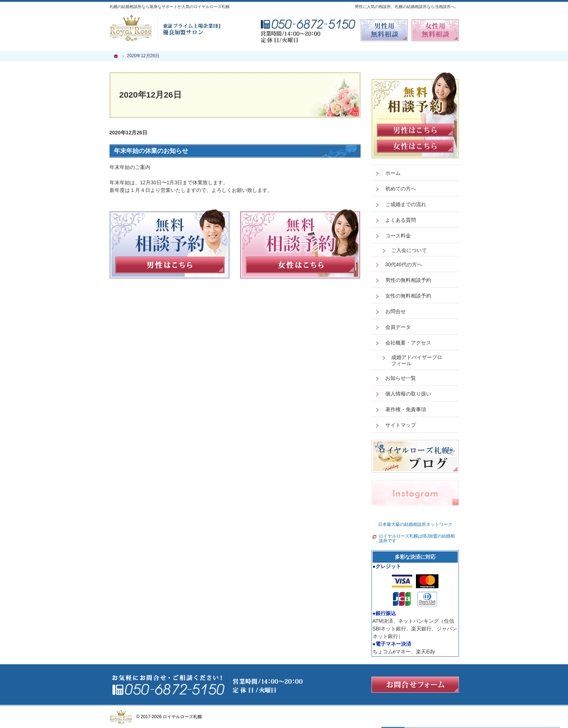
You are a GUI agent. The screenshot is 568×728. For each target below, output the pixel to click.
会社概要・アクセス (408, 343)
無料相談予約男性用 (384, 30)
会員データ (398, 327)
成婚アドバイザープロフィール (417, 361)
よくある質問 (401, 220)
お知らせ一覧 (401, 378)
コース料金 (398, 236)
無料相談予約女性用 (435, 30)
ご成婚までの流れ (406, 204)
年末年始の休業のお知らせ (151, 151)
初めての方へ (401, 189)
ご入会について (409, 250)
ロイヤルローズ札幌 (182, 717)
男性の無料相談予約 (408, 280)
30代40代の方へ (404, 264)
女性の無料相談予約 (408, 296)
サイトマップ (401, 425)
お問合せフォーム (415, 685)
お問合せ (396, 311)
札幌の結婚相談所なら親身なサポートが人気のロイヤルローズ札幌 (170, 7)
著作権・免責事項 (406, 409)
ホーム (393, 173)
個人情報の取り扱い (408, 394)
